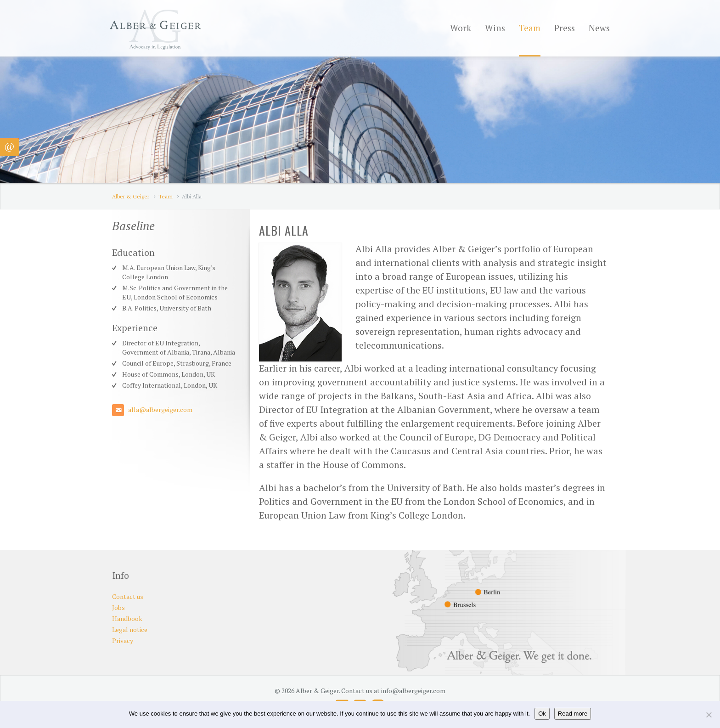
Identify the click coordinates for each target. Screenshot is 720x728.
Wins (495, 28)
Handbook (127, 618)
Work (461, 28)
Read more (573, 714)
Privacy (123, 641)
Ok (542, 714)
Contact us (128, 596)
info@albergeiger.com (413, 691)
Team (530, 28)
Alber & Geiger (131, 196)
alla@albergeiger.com (160, 409)
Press (565, 28)
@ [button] (9, 146)
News (599, 28)
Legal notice (130, 629)
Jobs (118, 607)
